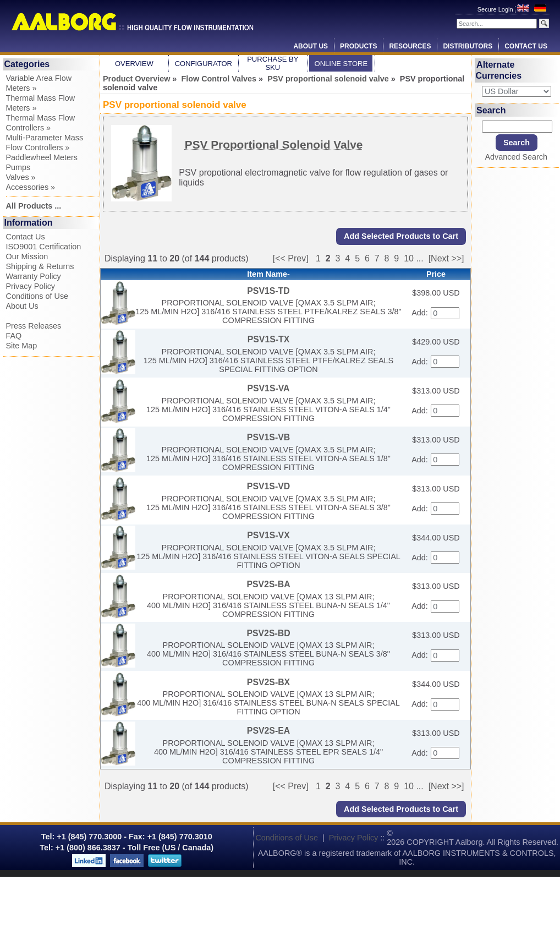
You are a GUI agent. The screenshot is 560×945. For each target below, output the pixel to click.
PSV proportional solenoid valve (328, 79)
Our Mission (27, 256)
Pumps (18, 167)
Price (436, 274)
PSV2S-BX (268, 682)
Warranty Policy (34, 276)
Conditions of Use (37, 296)
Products (358, 46)
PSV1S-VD (268, 486)
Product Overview (136, 79)
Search (491, 110)
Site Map (22, 346)
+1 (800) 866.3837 (88, 848)
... (419, 258)
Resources (410, 46)
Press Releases (34, 326)
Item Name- (268, 274)
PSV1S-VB (268, 437)
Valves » (21, 177)
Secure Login (496, 9)
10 (409, 258)
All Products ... (34, 206)
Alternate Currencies (499, 70)
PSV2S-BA (268, 584)
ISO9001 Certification (44, 247)
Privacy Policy (31, 286)
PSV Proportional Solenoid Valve (274, 144)
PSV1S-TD (268, 291)
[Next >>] (446, 258)
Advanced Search (516, 157)
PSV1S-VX (268, 535)
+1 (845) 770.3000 (88, 837)
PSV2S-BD (268, 633)
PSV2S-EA (268, 731)
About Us (311, 46)
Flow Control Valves (219, 79)
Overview (134, 64)
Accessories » (31, 187)
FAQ (14, 336)
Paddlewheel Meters (42, 157)
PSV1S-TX (269, 339)
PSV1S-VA (268, 388)
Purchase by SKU (273, 63)
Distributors (468, 46)
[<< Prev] (291, 258)
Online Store (341, 64)
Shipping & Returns (40, 266)
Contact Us (526, 46)
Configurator (204, 64)
